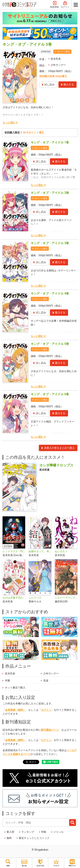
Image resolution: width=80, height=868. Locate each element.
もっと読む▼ (10, 123)
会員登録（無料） (15, 710)
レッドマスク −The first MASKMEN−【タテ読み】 (14, 551)
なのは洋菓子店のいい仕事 (14, 598)
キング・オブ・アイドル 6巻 (50, 394)
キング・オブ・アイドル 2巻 (50, 193)
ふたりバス (35, 598)
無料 (9, 838)
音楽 (46, 681)
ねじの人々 (61, 551)
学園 (7, 681)
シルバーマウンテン (66, 598)
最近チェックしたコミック (34, 838)
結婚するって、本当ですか (40, 551)
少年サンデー (58, 65)
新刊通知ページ (50, 730)
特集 (44, 832)
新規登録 (54, 5)
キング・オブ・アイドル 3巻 (50, 243)
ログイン (65, 5)
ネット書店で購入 (15, 688)
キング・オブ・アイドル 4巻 (50, 293)
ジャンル (58, 832)
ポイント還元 (63, 52)
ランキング (28, 832)
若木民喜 (56, 59)
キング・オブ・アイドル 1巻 (50, 142)
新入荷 (10, 832)
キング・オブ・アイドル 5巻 (50, 344)
